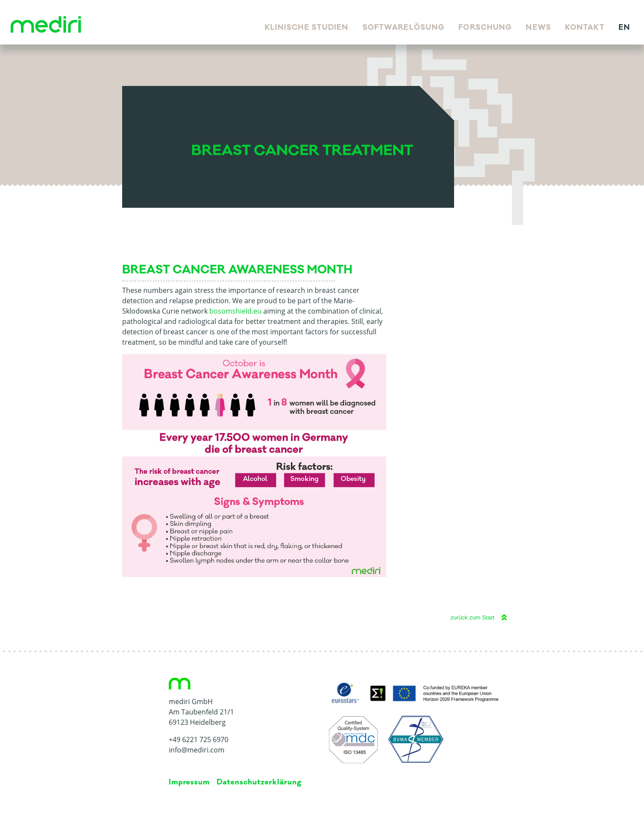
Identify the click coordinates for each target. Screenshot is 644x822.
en (624, 28)
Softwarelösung (404, 28)
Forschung (485, 28)
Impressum (189, 782)
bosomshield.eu (235, 311)
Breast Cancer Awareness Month (237, 270)
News (538, 28)
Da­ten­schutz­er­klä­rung (259, 782)
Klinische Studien (307, 28)
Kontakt (585, 28)
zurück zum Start (473, 617)
